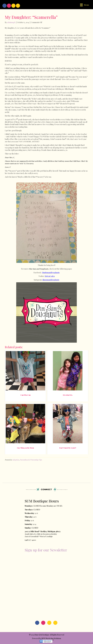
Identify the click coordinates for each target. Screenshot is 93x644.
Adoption (16, 460)
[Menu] (84, 5)
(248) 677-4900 (30, 540)
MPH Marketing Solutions (51, 638)
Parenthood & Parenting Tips (31, 460)
